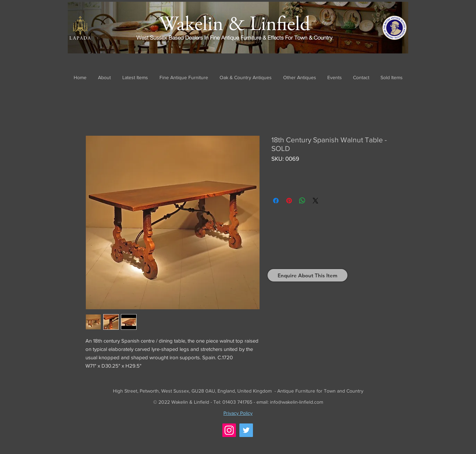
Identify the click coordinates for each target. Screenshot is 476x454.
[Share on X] (315, 201)
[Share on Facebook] (276, 201)
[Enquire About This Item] (307, 275)
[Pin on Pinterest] (289, 201)
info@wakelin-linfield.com (297, 402)
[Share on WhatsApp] (302, 201)
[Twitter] (246, 430)
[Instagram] (229, 430)
